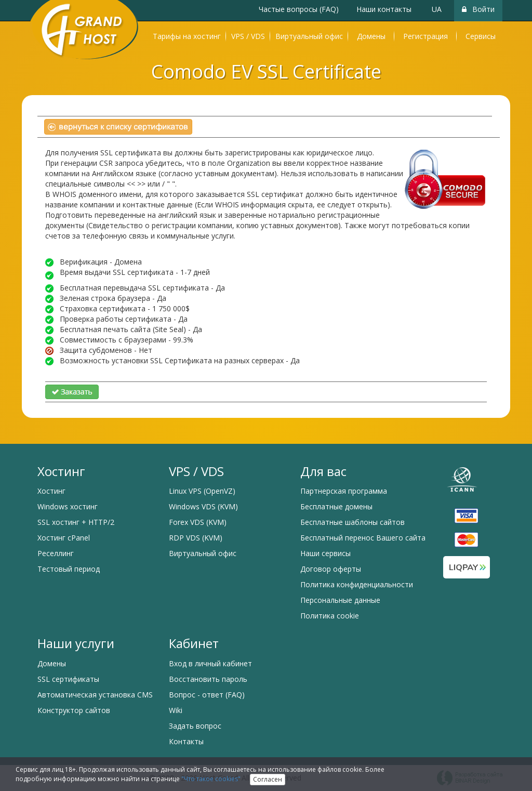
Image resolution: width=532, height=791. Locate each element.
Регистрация (425, 36)
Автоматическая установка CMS (95, 695)
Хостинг (51, 491)
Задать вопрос (195, 726)
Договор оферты (331, 569)
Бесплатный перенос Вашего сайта (363, 538)
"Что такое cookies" (211, 779)
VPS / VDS (248, 36)
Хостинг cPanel (64, 538)
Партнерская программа (344, 491)
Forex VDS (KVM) (198, 522)
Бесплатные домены (336, 506)
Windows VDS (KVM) (203, 506)
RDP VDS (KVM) (196, 538)
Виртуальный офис (309, 36)
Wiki (176, 710)
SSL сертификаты (68, 679)
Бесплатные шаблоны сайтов (353, 522)
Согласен (268, 779)
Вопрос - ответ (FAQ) (207, 695)
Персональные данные (340, 600)
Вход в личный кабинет (210, 663)
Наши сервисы (325, 553)
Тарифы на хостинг (187, 36)
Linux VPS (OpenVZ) (202, 491)
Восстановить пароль (208, 679)
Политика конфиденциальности (357, 584)
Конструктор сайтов (74, 710)
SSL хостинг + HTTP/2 (76, 522)
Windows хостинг (68, 506)
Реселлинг (56, 553)
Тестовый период (69, 569)
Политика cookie (330, 616)
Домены (371, 36)
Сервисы (481, 36)
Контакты (186, 741)
